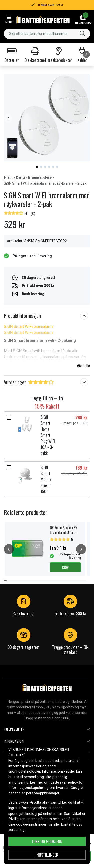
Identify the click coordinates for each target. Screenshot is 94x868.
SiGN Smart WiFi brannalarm (28, 327)
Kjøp (65, 567)
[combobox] (47, 34)
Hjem (8, 177)
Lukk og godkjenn (47, 841)
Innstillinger (47, 855)
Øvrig (20, 177)
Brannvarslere (40, 177)
